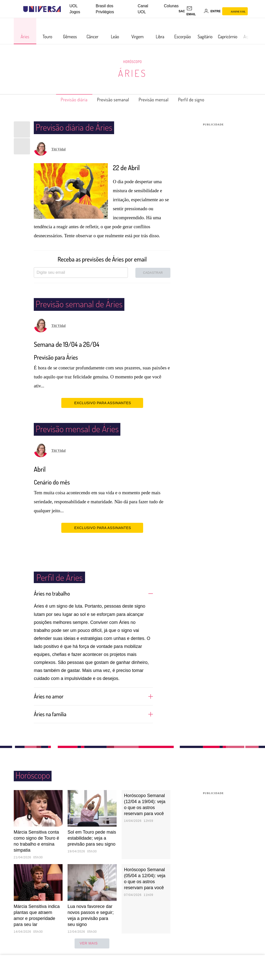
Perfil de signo (200, 100)
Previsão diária (66, 100)
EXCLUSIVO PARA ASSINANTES (102, 403)
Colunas (171, 6)
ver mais (92, 943)
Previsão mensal (157, 100)
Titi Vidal (58, 149)
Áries (132, 73)
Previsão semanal (111, 100)
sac (182, 11)
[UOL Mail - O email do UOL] (194, 11)
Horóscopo (133, 62)
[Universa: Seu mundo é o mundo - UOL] (42, 9)
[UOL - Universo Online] (65, 9)
